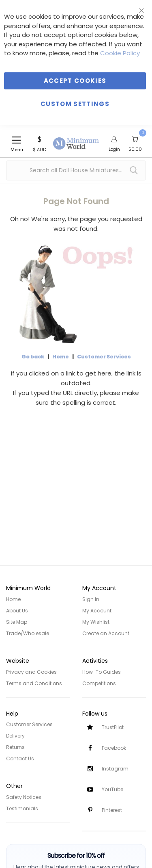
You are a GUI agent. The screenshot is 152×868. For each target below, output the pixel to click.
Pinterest (112, 810)
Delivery (15, 736)
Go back (33, 357)
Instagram (115, 769)
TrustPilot (113, 727)
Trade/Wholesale (28, 633)
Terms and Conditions (34, 683)
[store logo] (76, 139)
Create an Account (106, 633)
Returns (15, 747)
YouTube (112, 789)
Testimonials (22, 808)
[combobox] (76, 170)
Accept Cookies (75, 81)
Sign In (91, 599)
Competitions (99, 683)
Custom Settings (75, 104)
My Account (97, 611)
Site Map (17, 622)
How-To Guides (102, 672)
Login (114, 149)
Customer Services (104, 357)
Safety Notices (24, 797)
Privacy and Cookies (31, 672)
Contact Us (20, 758)
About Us (17, 611)
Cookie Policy (120, 53)
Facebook (114, 748)
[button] (40, 143)
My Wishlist (96, 622)
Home (61, 357)
